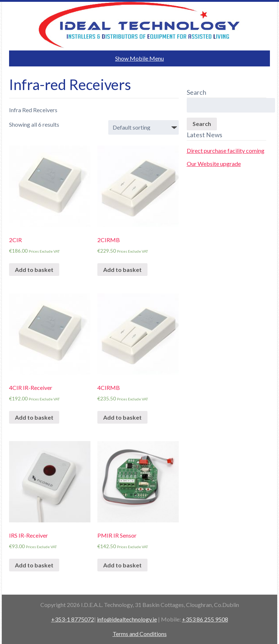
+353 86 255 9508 (205, 619)
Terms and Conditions (140, 634)
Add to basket (34, 270)
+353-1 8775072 (73, 619)
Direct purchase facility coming (226, 150)
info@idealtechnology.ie (127, 619)
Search (202, 124)
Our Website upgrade (214, 164)
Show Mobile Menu (139, 58)
